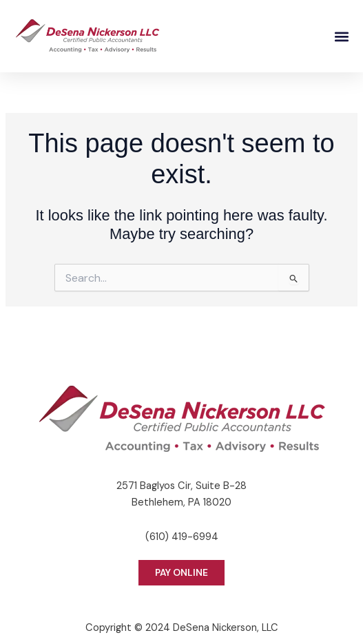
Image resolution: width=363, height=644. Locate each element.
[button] (341, 36)
